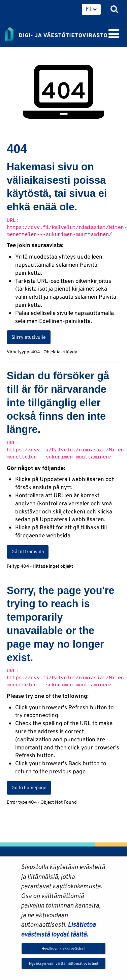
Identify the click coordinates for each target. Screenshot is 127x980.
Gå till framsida (28, 552)
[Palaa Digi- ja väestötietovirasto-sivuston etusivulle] (56, 33)
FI (88, 9)
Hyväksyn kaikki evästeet (63, 948)
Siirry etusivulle (29, 337)
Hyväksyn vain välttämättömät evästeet (64, 963)
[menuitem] (91, 9)
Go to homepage (29, 788)
